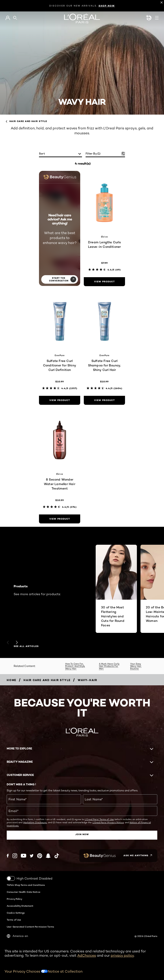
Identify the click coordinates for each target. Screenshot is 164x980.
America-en (17, 936)
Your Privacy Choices (26, 971)
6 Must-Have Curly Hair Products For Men (109, 666)
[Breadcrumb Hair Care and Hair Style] (47, 680)
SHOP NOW (107, 6)
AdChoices (87, 955)
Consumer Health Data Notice (24, 892)
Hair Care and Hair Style (26, 121)
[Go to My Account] (8, 18)
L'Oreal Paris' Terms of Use (99, 819)
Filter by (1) (93, 154)
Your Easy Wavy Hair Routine (136, 666)
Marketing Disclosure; (35, 822)
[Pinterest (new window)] (40, 856)
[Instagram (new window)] (15, 856)
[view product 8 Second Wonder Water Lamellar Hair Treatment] (60, 519)
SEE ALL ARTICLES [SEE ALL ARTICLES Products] (26, 646)
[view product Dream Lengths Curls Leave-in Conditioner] (104, 282)
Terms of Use (14, 919)
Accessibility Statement (20, 906)
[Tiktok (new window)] (57, 856)
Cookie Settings (16, 912)
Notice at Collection (65, 971)
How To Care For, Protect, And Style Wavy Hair (75, 666)
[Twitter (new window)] (32, 856)
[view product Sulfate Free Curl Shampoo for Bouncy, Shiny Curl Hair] (104, 400)
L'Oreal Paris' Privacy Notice (108, 822)
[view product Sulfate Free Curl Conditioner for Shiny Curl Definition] (60, 400)
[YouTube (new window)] (24, 855)
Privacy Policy (14, 899)
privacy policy (122, 955)
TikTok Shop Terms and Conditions (26, 885)
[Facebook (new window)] (8, 855)
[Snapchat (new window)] (48, 856)
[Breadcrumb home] (12, 680)
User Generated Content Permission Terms (30, 926)
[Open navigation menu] (157, 18)
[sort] (60, 154)
